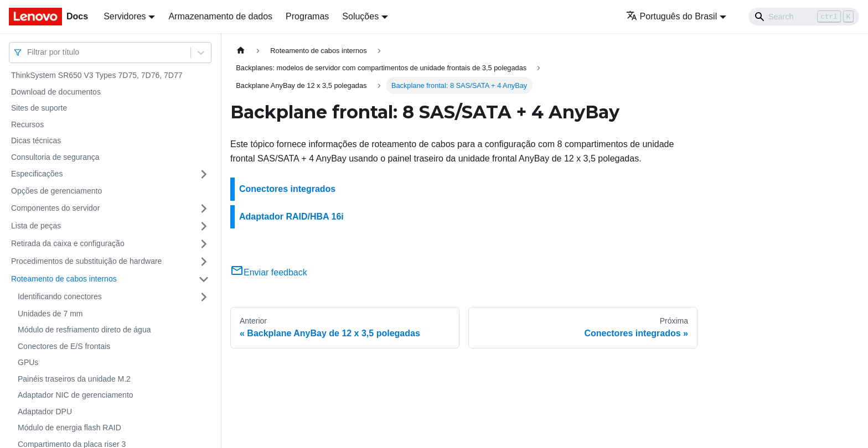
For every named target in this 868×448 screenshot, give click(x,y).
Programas (307, 16)
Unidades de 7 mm (50, 314)
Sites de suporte (39, 108)
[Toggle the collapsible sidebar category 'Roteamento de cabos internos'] (204, 279)
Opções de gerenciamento (56, 191)
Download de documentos (56, 92)
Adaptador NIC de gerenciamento (76, 395)
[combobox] (28, 52)
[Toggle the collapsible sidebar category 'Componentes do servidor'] (204, 209)
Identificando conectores (60, 296)
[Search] (804, 17)
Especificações (37, 174)
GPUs (28, 362)
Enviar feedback (269, 272)
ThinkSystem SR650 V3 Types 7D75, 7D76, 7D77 (97, 75)
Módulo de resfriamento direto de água (84, 330)
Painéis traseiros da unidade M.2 (74, 379)
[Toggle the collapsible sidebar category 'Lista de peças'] (204, 226)
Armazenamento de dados (220, 16)
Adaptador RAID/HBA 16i (291, 217)
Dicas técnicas (36, 140)
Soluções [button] (360, 16)
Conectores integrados (287, 189)
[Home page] (241, 51)
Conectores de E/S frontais (64, 346)
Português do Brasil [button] (672, 16)
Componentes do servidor (55, 208)
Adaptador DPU (45, 411)
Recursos (27, 124)
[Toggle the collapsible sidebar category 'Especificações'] (204, 174)
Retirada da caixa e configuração (68, 243)
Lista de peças (36, 226)
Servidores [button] (125, 16)
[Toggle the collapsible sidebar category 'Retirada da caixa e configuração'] (204, 244)
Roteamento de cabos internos (64, 279)
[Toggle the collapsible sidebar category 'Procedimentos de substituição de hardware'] (204, 262)
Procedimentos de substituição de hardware (86, 261)
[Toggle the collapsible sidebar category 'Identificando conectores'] (204, 297)
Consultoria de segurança (55, 157)
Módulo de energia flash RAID (69, 428)
